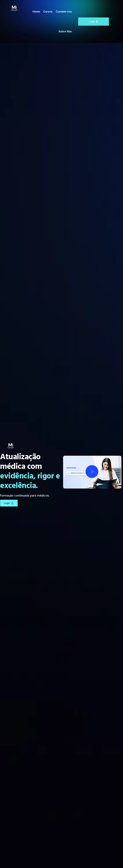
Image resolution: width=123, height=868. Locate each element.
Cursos (48, 12)
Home (36, 12)
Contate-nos (64, 12)
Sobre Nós (65, 31)
